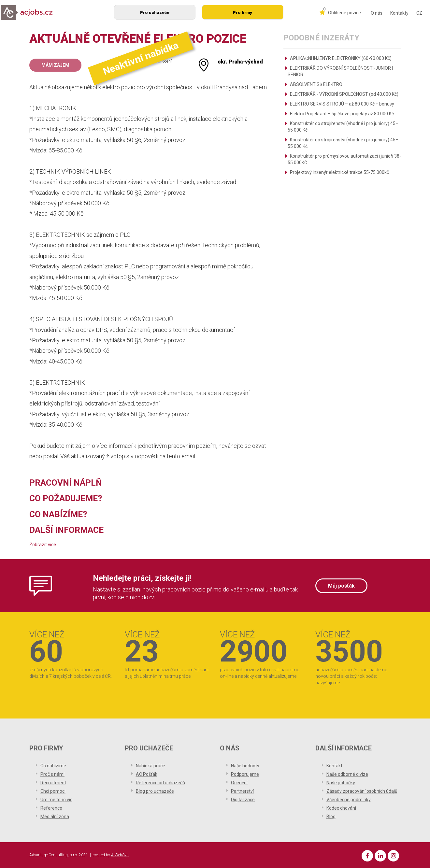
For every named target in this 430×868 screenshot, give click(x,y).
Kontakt (334, 766)
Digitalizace (243, 800)
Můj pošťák (341, 586)
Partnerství (242, 791)
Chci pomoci (53, 791)
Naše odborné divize (347, 774)
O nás (377, 13)
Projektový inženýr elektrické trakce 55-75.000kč (339, 172)
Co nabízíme (53, 766)
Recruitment (53, 783)
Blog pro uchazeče (155, 791)
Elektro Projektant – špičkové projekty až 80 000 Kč (342, 114)
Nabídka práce (150, 766)
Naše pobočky (341, 783)
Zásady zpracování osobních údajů (362, 791)
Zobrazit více (43, 545)
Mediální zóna (55, 817)
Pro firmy (243, 13)
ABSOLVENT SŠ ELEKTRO (316, 84)
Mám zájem (55, 65)
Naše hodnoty (245, 766)
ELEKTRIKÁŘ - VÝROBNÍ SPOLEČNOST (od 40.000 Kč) (344, 94)
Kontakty (399, 13)
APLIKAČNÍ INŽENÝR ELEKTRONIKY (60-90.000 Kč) (341, 58)
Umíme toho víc (56, 800)
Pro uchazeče (155, 13)
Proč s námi (52, 774)
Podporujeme (245, 774)
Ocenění (239, 783)
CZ (419, 13)
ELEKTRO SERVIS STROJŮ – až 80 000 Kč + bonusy (342, 104)
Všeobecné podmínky (349, 800)
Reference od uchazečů (160, 783)
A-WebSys (120, 855)
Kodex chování (341, 808)
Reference (51, 808)
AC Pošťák (147, 774)
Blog (331, 817)
